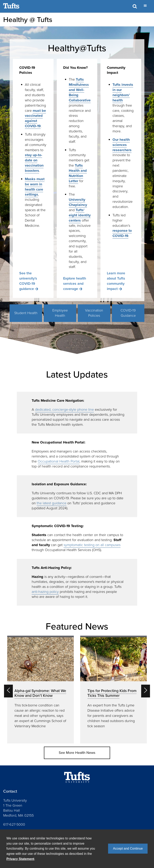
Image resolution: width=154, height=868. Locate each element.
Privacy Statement (20, 859)
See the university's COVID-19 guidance (28, 281)
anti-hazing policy (45, 592)
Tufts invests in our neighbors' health (123, 92)
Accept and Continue (128, 849)
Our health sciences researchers (122, 145)
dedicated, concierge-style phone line (64, 410)
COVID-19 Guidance (128, 313)
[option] (41, 690)
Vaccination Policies (94, 313)
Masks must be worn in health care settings (35, 187)
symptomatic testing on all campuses (92, 545)
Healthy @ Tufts (28, 19)
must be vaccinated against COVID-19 (35, 118)
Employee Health (60, 313)
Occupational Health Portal (59, 461)
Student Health (26, 313)
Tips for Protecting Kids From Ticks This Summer (112, 693)
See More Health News (77, 753)
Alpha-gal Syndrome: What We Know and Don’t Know (40, 693)
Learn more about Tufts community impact (116, 281)
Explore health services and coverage (75, 284)
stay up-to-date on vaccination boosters (34, 163)
